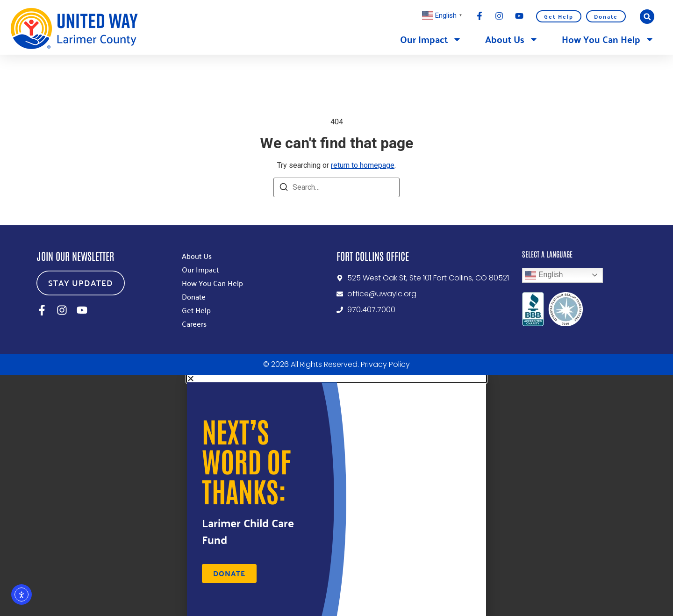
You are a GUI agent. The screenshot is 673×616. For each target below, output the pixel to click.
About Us (512, 39)
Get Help (559, 16)
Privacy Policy (385, 364)
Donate (606, 16)
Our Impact (431, 39)
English (544, 275)
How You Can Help (608, 39)
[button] (647, 17)
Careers (194, 323)
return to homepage (363, 165)
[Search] (284, 189)
